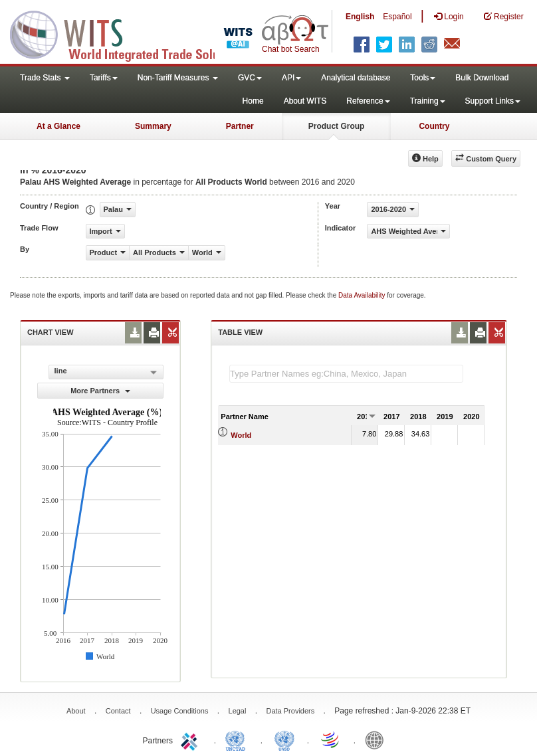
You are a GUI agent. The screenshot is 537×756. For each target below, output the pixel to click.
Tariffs (104, 78)
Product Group (337, 126)
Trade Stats (45, 78)
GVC (250, 78)
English (360, 17)
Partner (240, 126)
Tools (423, 78)
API (291, 78)
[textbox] (346, 374)
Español (397, 17)
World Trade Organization (331, 739)
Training (428, 101)
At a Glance (58, 126)
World (241, 435)
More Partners (100, 391)
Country (434, 126)
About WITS (305, 101)
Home (253, 101)
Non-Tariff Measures (178, 78)
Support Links (493, 101)
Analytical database (356, 78)
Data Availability (363, 295)
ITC (191, 739)
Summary (153, 126)
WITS (133, 33)
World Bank (377, 739)
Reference (368, 101)
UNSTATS (284, 739)
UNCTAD (238, 739)
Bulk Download (482, 78)
